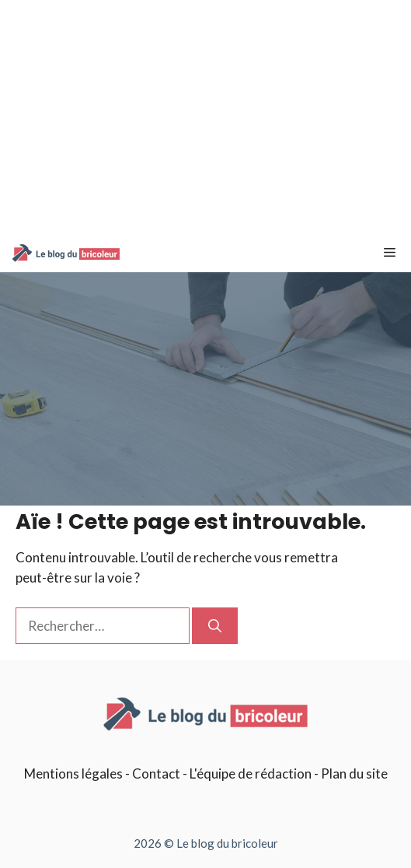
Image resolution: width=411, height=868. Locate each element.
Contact (156, 773)
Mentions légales (73, 773)
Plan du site (354, 773)
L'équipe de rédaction (251, 773)
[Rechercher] (215, 626)
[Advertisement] (205, 117)
